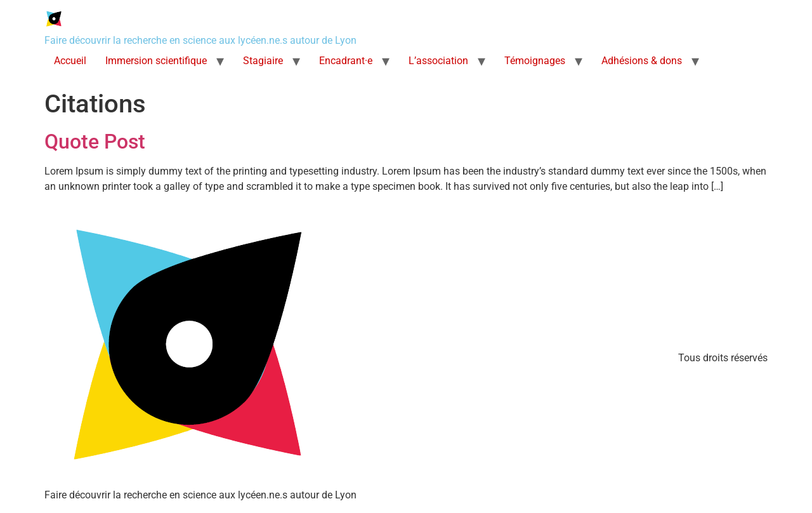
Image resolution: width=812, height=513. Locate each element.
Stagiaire (263, 61)
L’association (438, 61)
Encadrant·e (346, 61)
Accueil (70, 61)
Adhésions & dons (642, 61)
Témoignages (535, 61)
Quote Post (95, 142)
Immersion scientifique (156, 61)
